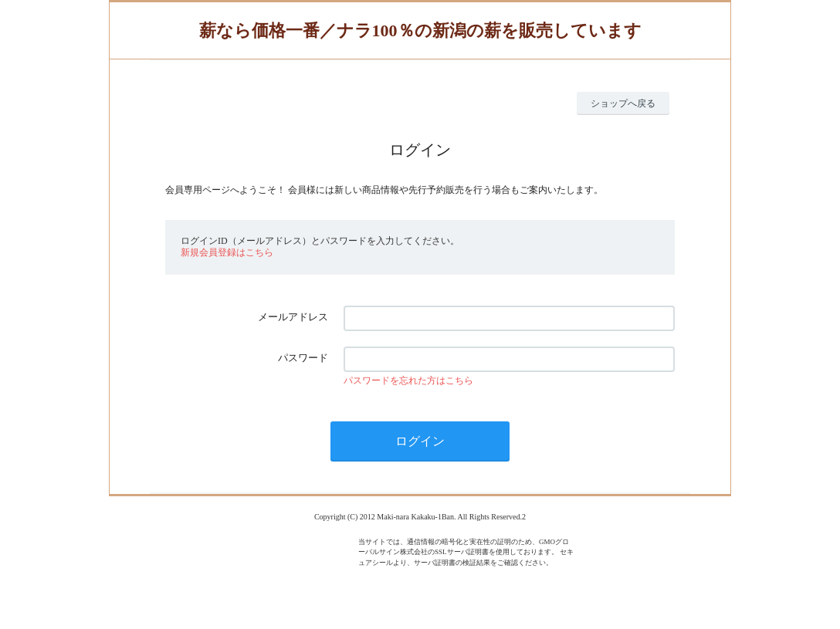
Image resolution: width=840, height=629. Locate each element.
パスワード (303, 358)
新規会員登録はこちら (227, 252)
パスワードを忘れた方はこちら (408, 380)
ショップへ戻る (623, 103)
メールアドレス (293, 317)
